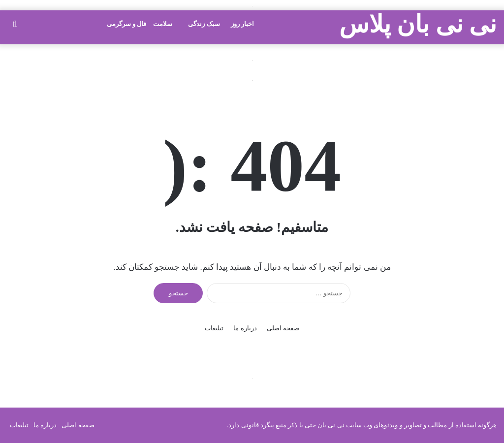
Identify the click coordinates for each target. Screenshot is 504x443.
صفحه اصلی (283, 328)
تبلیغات (214, 328)
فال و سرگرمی (127, 24)
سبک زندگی (204, 24)
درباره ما (245, 328)
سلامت (163, 24)
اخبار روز (242, 24)
